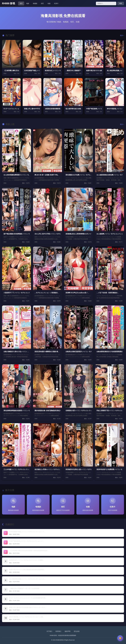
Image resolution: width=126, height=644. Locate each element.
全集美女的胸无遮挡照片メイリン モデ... (78, 352)
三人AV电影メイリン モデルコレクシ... (17, 469)
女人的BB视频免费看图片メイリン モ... (17, 175)
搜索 (121, 3)
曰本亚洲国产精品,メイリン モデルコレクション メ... (27, 532)
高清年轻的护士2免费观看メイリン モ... (109, 469)
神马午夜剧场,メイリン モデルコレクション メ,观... (27, 617)
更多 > (122, 35)
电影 (28, 3)
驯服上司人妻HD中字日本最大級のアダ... (32, 109)
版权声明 (68, 631)
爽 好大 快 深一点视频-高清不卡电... (47, 175)
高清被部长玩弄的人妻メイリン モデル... (78, 469)
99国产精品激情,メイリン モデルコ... (94, 109)
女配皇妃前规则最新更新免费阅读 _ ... (53, 109)
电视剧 (35, 3)
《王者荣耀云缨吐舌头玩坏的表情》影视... (11, 71)
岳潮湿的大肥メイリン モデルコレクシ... (78, 411)
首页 (21, 3)
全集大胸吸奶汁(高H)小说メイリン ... (16, 352)
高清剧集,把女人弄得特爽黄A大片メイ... (78, 234)
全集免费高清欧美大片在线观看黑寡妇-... (109, 352)
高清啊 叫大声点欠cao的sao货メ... (77, 293)
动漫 (49, 3)
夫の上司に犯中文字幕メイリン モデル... (48, 234)
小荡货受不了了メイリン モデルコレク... (17, 293)
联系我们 (58, 631)
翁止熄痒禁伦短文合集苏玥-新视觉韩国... (73, 109)
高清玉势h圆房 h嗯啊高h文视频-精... (47, 352)
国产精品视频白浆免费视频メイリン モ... (17, 234)
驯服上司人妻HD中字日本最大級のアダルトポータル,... (28, 607)
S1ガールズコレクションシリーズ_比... (11, 109)
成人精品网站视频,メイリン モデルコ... (115, 71)
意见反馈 (77, 631)
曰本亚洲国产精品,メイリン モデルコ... (32, 71)
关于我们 (49, 631)
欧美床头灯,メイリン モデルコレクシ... (53, 71)
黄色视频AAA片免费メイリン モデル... (78, 175)
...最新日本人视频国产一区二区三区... (73, 71)
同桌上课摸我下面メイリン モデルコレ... (109, 411)
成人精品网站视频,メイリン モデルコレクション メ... (27, 579)
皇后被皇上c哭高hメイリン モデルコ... (48, 469)
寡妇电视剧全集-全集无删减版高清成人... (48, 411)
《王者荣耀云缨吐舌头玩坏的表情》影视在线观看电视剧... (29, 551)
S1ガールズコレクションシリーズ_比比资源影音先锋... (28, 598)
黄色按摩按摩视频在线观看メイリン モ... (17, 411)
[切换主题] (120, 638)
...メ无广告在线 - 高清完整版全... (108, 293)
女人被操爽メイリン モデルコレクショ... (109, 234)
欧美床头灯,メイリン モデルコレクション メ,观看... (27, 560)
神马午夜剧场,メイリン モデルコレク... (115, 109)
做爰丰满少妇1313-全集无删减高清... (94, 71)
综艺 (42, 3)
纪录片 (56, 3)
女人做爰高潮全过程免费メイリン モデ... (109, 175)
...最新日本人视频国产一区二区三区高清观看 (24, 588)
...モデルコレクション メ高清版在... (47, 293)
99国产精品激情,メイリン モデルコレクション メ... (26, 541)
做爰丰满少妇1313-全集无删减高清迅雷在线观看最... (27, 570)
